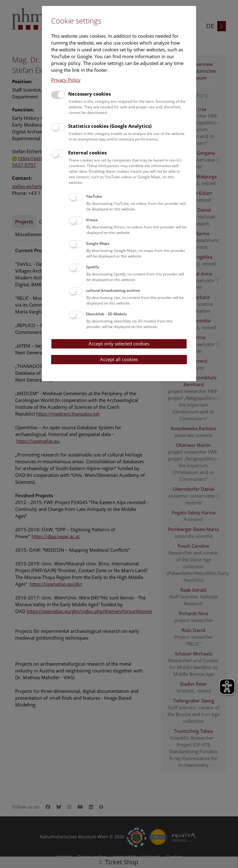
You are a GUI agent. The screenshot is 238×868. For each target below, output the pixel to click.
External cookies (87, 153)
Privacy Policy (66, 80)
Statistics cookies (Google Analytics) (110, 126)
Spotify (93, 267)
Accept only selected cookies (119, 343)
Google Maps (98, 243)
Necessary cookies (89, 94)
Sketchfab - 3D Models (106, 314)
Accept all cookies (119, 359)
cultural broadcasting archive (113, 290)
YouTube (94, 196)
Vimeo (92, 220)
